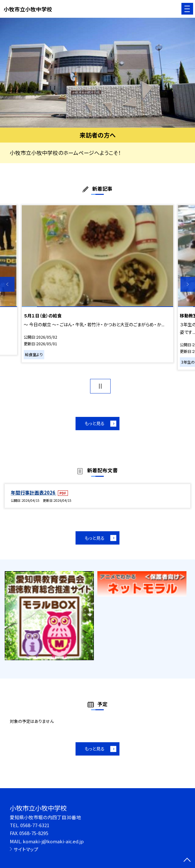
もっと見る (95, 423)
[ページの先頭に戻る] (187, 860)
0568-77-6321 (35, 825)
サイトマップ (26, 849)
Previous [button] (7, 284)
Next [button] (188, 284)
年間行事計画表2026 (34, 492)
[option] (98, 73)
